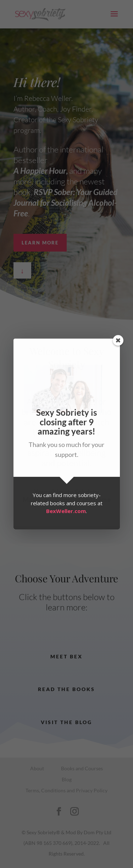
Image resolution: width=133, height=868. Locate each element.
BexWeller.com (66, 511)
